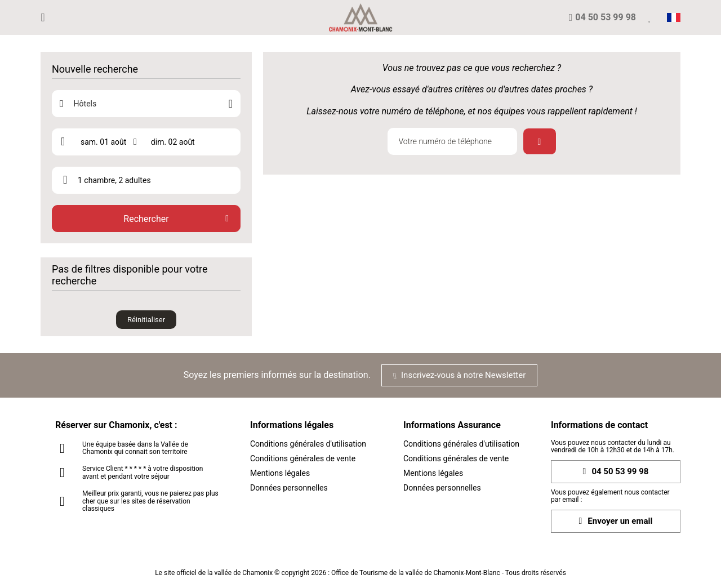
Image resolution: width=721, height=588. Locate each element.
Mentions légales (280, 473)
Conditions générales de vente (303, 458)
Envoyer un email (616, 521)
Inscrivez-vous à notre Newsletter (459, 375)
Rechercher (146, 219)
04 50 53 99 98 (616, 472)
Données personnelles (289, 488)
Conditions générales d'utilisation (308, 444)
